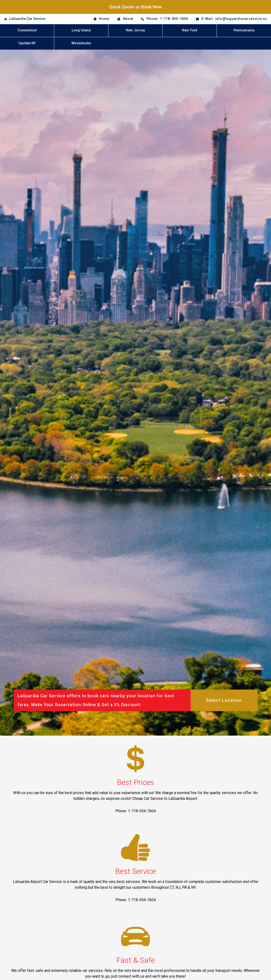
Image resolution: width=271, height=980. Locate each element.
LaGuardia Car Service (27, 19)
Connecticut (27, 30)
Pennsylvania (244, 30)
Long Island (81, 30)
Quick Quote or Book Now (135, 7)
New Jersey (135, 30)
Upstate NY (27, 43)
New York (190, 30)
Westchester (81, 43)
